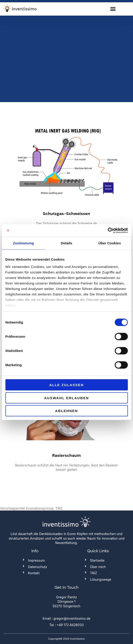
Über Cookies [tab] (110, 243)
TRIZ (59, 508)
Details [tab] (67, 243)
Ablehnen (66, 411)
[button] (113, 9)
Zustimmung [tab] (23, 243)
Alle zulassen (66, 385)
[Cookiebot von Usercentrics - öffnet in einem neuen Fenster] (108, 230)
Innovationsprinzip (40, 508)
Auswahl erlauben (66, 398)
